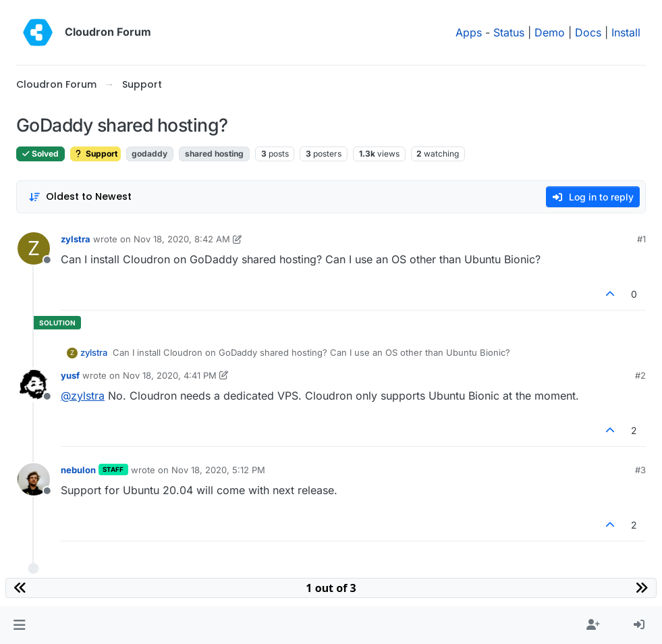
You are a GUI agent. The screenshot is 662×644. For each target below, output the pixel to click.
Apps (469, 32)
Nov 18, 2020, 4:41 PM (170, 375)
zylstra (76, 239)
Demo (550, 32)
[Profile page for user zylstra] (34, 248)
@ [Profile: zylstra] (83, 396)
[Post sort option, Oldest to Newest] (80, 197)
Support (95, 154)
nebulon (78, 470)
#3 (640, 470)
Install (626, 32)
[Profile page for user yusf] (34, 385)
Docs (588, 32)
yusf (70, 375)
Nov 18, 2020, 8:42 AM (182, 239)
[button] (19, 625)
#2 (640, 375)
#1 (641, 239)
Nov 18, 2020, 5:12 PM (218, 470)
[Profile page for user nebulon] (34, 479)
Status (509, 32)
